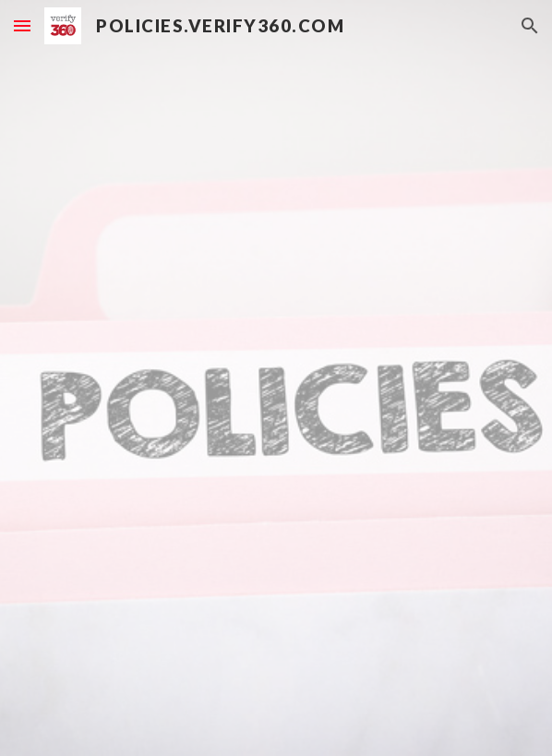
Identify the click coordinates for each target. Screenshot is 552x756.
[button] (22, 25)
